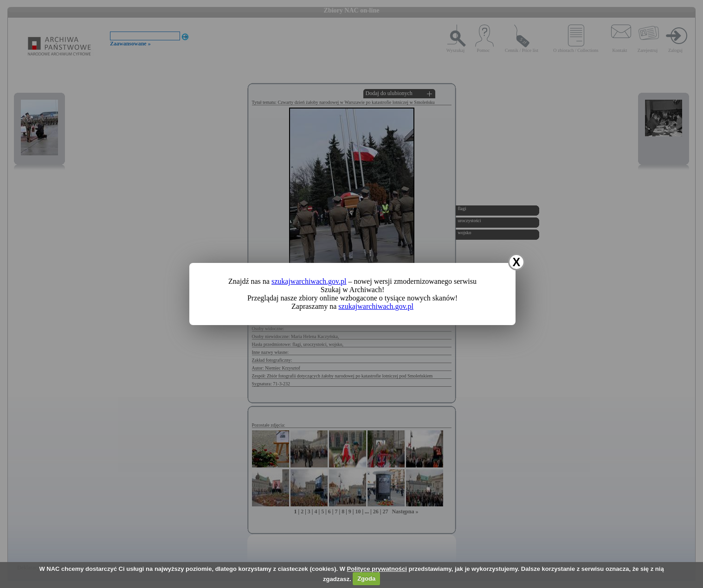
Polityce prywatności (377, 569)
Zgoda (366, 578)
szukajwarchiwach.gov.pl (309, 281)
